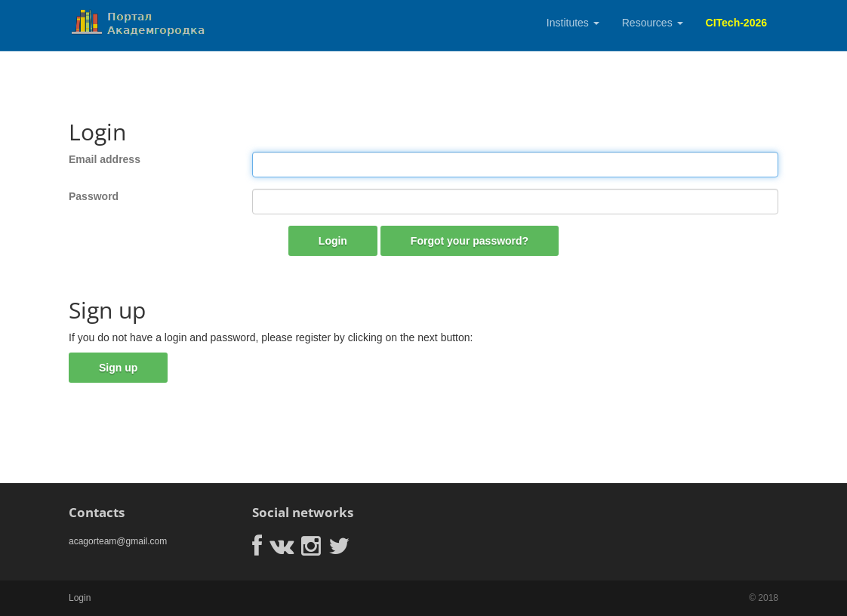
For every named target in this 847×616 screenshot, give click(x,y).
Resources (653, 23)
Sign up (118, 368)
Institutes (573, 23)
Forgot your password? (470, 241)
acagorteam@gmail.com (118, 541)
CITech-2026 (736, 23)
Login (333, 241)
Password (94, 196)
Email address (105, 159)
